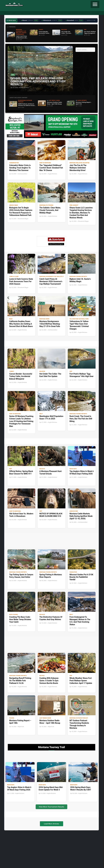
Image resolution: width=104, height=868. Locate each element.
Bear (11, 319)
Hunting (10, 13)
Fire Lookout (74, 205)
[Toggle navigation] (95, 4)
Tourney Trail (76, 13)
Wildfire (42, 371)
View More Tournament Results (51, 807)
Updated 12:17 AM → (92, 20)
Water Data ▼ (47, 13)
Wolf (41, 414)
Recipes (66, 13)
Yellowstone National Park (79, 319)
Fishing (18, 13)
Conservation (14, 163)
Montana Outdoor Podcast (79, 718)
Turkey (12, 371)
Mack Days (73, 469)
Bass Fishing (14, 614)
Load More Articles (52, 824)
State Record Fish (89, 13)
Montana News (44, 319)
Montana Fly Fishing (46, 205)
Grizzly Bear (14, 205)
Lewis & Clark (14, 276)
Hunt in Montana (45, 163)
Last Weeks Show (45, 718)
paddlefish (73, 572)
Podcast (26, 13)
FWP (71, 371)
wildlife (42, 469)
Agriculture (74, 511)
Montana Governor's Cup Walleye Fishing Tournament (54, 276)
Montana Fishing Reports (78, 276)
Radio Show (36, 13)
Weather (57, 13)
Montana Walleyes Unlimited (79, 163)
